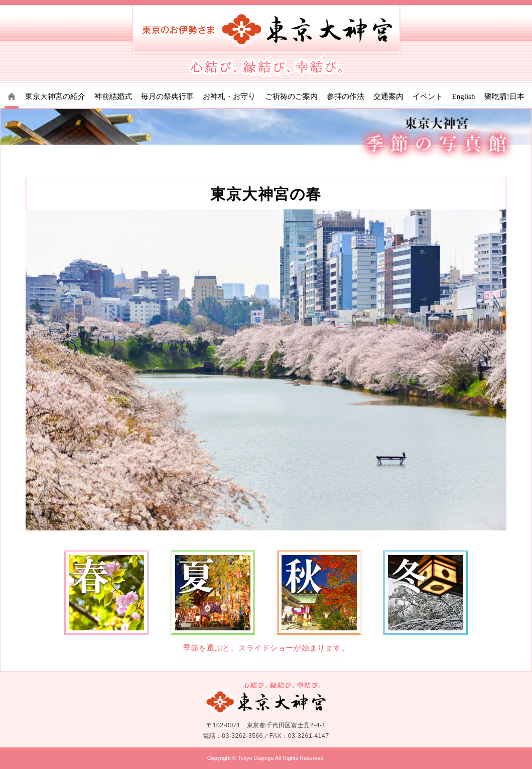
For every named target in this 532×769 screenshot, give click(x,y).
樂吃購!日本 (504, 96)
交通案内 (388, 96)
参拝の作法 (346, 96)
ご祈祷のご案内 (291, 96)
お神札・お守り (229, 96)
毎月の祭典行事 (167, 96)
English (464, 96)
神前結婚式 (113, 96)
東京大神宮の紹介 (55, 96)
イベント (428, 96)
